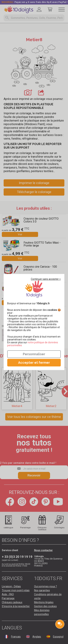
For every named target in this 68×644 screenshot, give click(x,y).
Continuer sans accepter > (46, 279)
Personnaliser (34, 354)
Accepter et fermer (34, 363)
